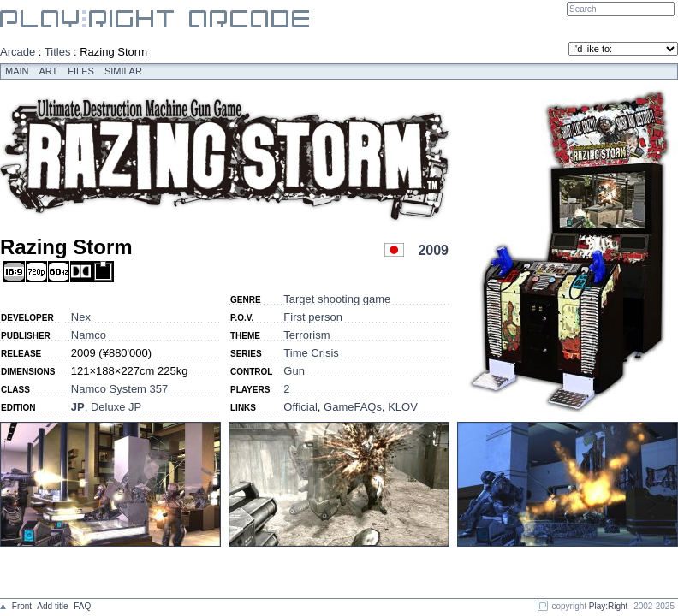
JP (78, 407)
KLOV (403, 407)
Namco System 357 (119, 389)
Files (81, 71)
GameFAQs (353, 407)
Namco (89, 335)
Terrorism (306, 335)
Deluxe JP (116, 407)
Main (17, 71)
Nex (81, 317)
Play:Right (609, 606)
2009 (433, 250)
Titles (58, 52)
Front (22, 606)
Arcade (18, 52)
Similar (123, 71)
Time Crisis (311, 353)
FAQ (82, 606)
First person (313, 317)
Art (49, 71)
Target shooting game (337, 299)
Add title (52, 606)
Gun (294, 371)
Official (300, 407)
